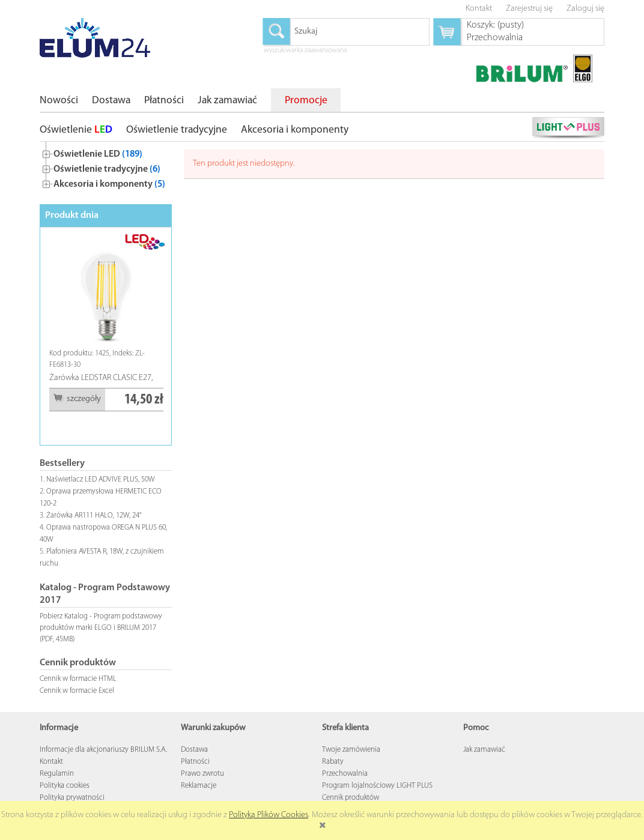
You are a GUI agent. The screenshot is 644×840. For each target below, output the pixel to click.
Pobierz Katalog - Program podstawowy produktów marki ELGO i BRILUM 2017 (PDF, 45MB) (101, 628)
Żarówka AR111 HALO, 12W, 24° (94, 515)
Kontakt (51, 762)
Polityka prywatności (72, 798)
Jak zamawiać (484, 750)
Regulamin (57, 774)
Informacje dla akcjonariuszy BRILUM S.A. (103, 750)
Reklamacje (199, 786)
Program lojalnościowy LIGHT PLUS (377, 786)
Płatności (195, 762)
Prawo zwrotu (202, 774)
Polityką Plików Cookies (269, 815)
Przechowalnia (345, 774)
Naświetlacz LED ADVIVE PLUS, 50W (101, 479)
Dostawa (194, 750)
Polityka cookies (65, 786)
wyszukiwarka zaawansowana (305, 51)
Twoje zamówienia (351, 750)
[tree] (106, 167)
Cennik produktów (351, 798)
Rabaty (333, 762)
